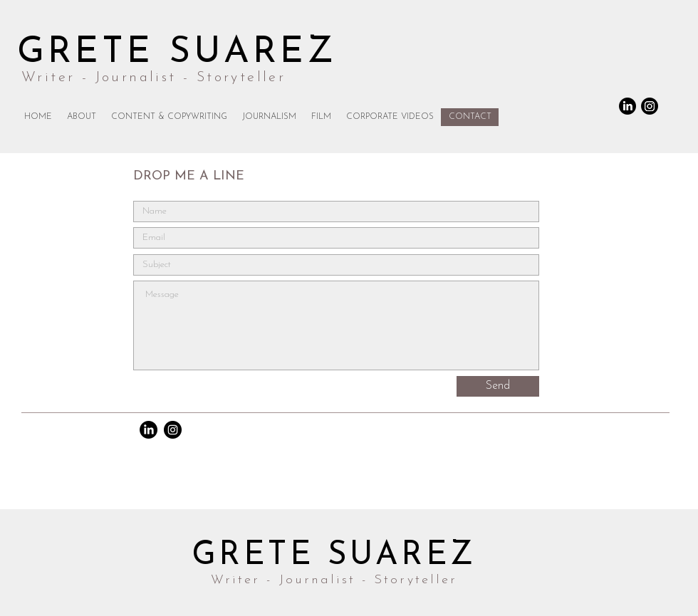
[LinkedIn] (627, 106)
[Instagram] (650, 106)
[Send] (498, 386)
